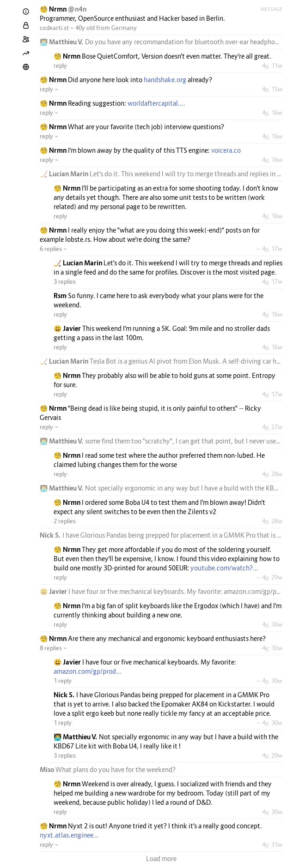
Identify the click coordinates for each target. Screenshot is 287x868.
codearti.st (54, 28)
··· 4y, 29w (269, 577)
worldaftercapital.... (156, 103)
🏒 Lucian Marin (65, 174)
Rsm (61, 296)
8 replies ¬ (53, 648)
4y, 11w (272, 66)
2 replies (65, 521)
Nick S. (51, 535)
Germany (124, 28)
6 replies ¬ (53, 249)
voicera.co (226, 150)
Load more (161, 859)
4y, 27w (272, 427)
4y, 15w (272, 89)
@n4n (77, 9)
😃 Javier (68, 328)
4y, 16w (272, 113)
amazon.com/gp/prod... (88, 671)
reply (60, 66)
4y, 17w (272, 281)
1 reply (63, 681)
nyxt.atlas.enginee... (69, 835)
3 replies (65, 281)
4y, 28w (272, 474)
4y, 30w (272, 624)
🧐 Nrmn (54, 9)
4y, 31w (272, 844)
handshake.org (165, 80)
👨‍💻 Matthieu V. (62, 42)
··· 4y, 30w (269, 681)
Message (272, 9)
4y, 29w (272, 755)
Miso (48, 769)
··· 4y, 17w (269, 249)
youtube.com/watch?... (224, 568)
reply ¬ (49, 89)
